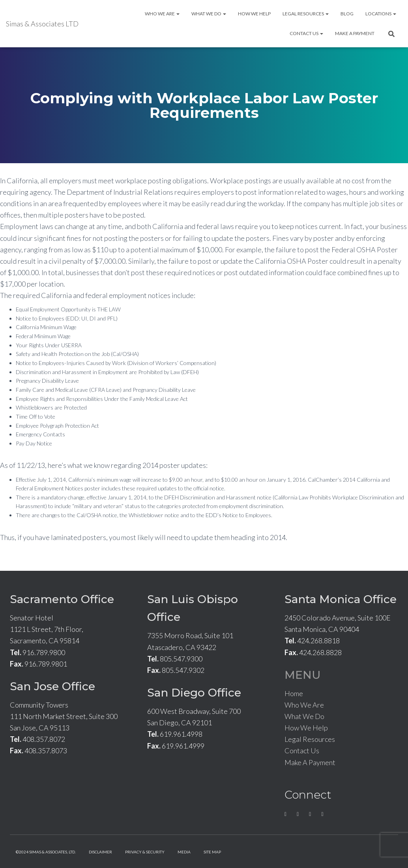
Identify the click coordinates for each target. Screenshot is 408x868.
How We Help (254, 14)
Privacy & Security (145, 852)
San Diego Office (194, 693)
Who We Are (162, 14)
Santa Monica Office (341, 599)
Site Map (212, 852)
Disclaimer (100, 852)
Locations (381, 14)
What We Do (209, 14)
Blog (347, 14)
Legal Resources (306, 14)
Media (184, 852)
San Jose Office (52, 686)
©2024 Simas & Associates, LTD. (46, 852)
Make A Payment (355, 33)
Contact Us (306, 33)
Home (294, 693)
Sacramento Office (62, 599)
